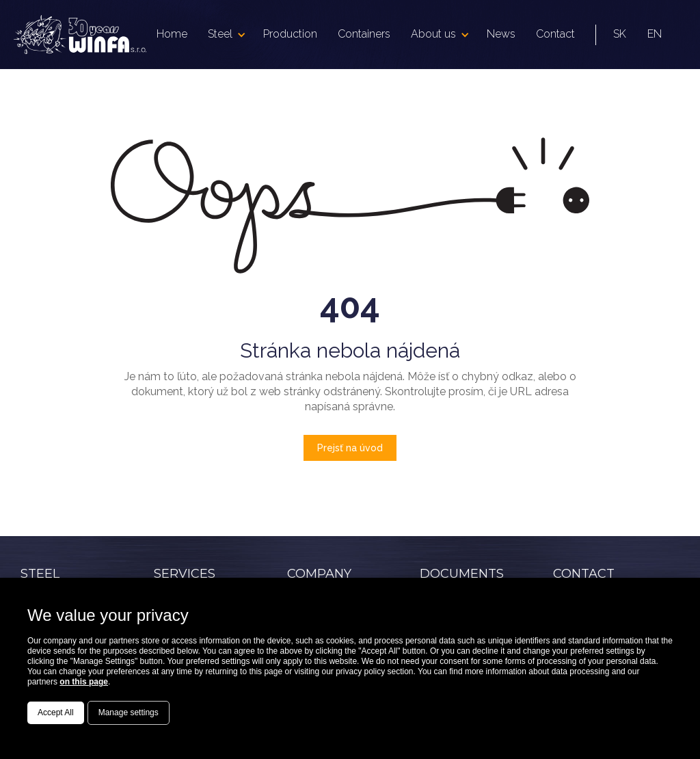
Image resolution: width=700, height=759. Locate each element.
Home (172, 34)
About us (433, 34)
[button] (225, 35)
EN (655, 34)
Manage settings (129, 713)
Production (290, 34)
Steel (220, 34)
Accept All (56, 713)
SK (620, 34)
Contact (555, 34)
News (501, 34)
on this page (84, 682)
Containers (364, 34)
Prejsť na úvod (350, 448)
